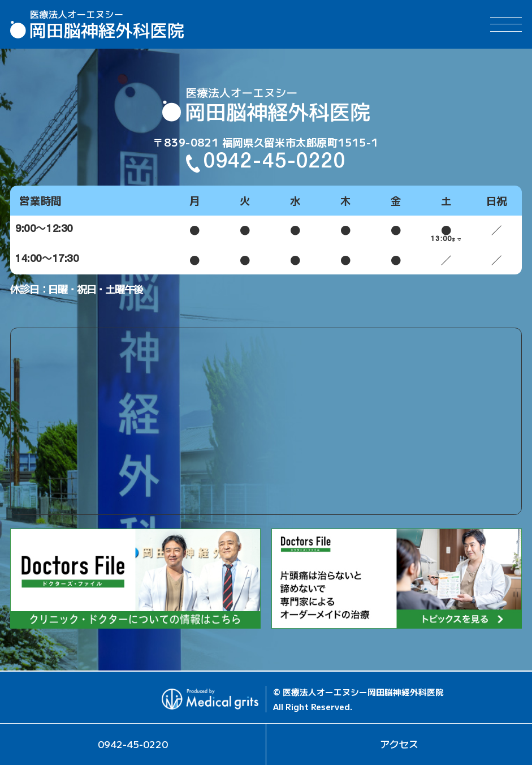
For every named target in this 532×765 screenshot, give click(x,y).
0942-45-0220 (275, 163)
